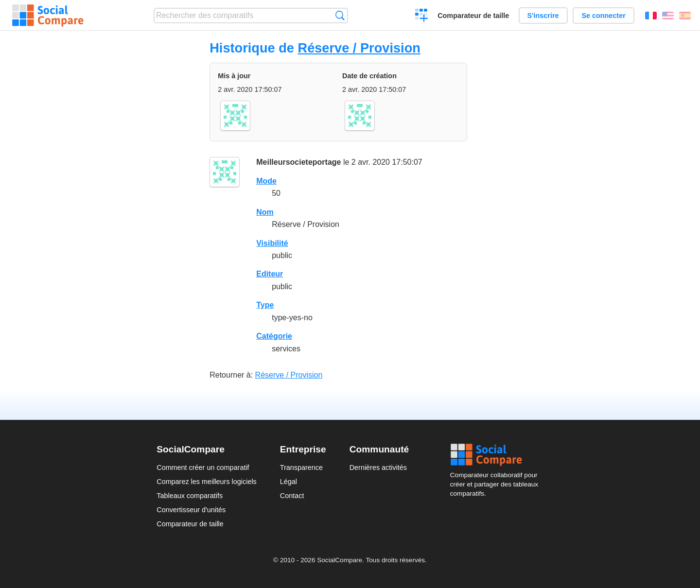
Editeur (270, 274)
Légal (289, 482)
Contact (292, 496)
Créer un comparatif (422, 17)
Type (265, 305)
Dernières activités (378, 467)
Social (497, 455)
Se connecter (603, 16)
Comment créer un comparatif (203, 467)
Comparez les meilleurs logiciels (207, 482)
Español (685, 16)
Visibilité (272, 243)
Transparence (301, 467)
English (668, 16)
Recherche (340, 15)
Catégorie (274, 336)
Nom (265, 212)
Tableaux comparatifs (190, 496)
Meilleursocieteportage (298, 162)
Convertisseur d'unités (191, 510)
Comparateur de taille (473, 16)
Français (651, 16)
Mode (266, 181)
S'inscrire (543, 16)
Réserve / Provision (359, 48)
